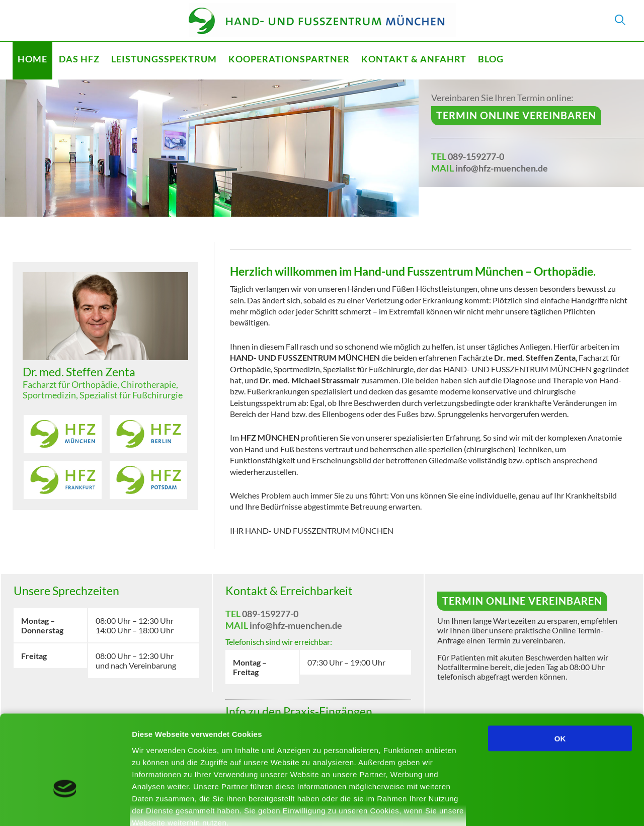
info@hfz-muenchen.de (502, 168)
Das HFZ (79, 59)
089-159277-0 (476, 156)
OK (560, 671)
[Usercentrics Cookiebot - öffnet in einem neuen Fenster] (65, 806)
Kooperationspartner (289, 59)
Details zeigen (535, 806)
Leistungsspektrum (164, 59)
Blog (491, 59)
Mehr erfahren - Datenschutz (186, 767)
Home (32, 59)
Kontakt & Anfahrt (414, 59)
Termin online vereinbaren (516, 115)
